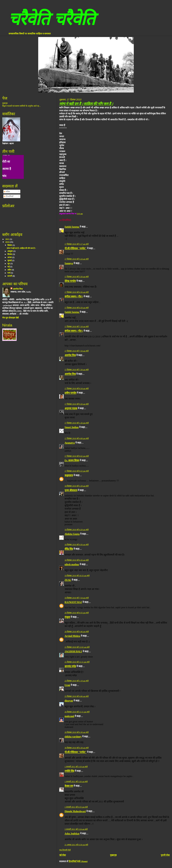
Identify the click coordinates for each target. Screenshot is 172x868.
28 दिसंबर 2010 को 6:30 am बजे (77, 732)
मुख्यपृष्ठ (113, 855)
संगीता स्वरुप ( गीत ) (74, 296)
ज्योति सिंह (69, 771)
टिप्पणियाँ (8, 196)
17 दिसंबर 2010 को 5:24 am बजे (77, 259)
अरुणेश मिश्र (70, 355)
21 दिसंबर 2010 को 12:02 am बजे (77, 647)
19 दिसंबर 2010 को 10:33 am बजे (77, 576)
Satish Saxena (72, 227)
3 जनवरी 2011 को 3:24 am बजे (76, 829)
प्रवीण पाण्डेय (70, 393)
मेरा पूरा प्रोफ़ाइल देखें (10, 318)
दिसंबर (10, 245)
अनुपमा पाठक (71, 408)
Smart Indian (72, 427)
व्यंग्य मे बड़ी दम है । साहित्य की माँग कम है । (86, 104)
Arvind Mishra (72, 636)
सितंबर (10, 254)
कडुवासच (69, 475)
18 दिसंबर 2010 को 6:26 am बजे (77, 560)
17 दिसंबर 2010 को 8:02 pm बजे (77, 456)
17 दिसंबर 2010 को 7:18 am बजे (77, 327)
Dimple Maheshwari (75, 811)
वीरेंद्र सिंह (69, 549)
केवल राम (69, 786)
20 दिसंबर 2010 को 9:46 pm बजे (77, 632)
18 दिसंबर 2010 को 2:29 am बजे (77, 486)
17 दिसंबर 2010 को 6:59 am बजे (77, 308)
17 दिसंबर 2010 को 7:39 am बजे (77, 370)
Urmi (67, 685)
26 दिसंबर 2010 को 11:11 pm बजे (77, 712)
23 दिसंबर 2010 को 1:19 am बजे (77, 681)
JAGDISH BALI (73, 651)
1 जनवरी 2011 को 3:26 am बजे (76, 782)
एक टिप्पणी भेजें (65, 850)
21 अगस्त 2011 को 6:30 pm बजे (76, 845)
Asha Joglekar (72, 833)
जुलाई (10, 260)
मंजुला (67, 617)
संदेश (7, 192)
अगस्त (10, 257)
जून (9, 264)
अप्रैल (10, 270)
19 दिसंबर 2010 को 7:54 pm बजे (77, 598)
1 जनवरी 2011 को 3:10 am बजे (76, 767)
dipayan (69, 701)
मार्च (9, 273)
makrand (69, 716)
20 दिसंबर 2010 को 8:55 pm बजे (77, 613)
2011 (8, 239)
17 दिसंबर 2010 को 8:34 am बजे (77, 389)
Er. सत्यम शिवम (72, 460)
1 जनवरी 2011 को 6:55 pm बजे (76, 807)
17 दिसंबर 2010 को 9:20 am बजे (77, 404)
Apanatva (70, 443)
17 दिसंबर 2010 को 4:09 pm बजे (77, 438)
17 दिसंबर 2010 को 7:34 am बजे (77, 351)
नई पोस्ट (63, 855)
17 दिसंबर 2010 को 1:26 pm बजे (77, 423)
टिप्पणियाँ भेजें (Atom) (78, 861)
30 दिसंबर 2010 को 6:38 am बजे (77, 748)
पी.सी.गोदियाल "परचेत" (76, 248)
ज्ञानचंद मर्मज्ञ (70, 666)
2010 (8, 242)
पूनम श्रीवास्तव (71, 490)
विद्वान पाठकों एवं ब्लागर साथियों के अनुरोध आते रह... (21, 106)
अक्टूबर (10, 251)
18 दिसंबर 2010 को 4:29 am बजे (77, 530)
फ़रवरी (10, 276)
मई (9, 267)
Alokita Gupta (72, 534)
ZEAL (68, 580)
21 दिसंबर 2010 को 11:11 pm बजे (77, 662)
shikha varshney (73, 737)
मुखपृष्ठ (5, 103)
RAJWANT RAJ (73, 602)
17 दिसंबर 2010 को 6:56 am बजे (77, 292)
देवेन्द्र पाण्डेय (70, 281)
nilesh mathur (72, 564)
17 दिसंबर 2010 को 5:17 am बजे (77, 244)
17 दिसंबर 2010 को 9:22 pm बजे (77, 471)
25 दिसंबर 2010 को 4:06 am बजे (77, 696)
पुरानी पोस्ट (165, 855)
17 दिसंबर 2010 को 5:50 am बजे (77, 277)
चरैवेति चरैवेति (52, 19)
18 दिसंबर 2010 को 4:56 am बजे (77, 545)
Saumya (69, 263)
